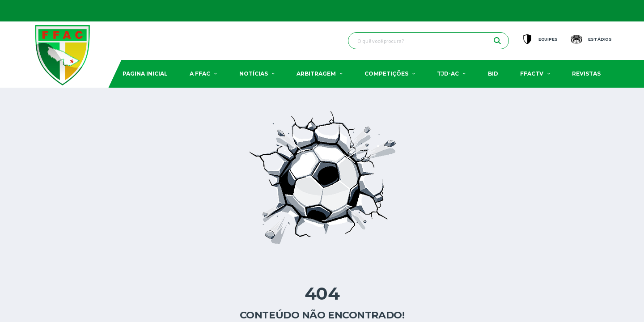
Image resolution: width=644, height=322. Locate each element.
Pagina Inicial (145, 74)
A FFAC (200, 74)
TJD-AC (448, 74)
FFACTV (532, 74)
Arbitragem (316, 74)
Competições (386, 74)
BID (493, 74)
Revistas (586, 74)
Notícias (254, 74)
